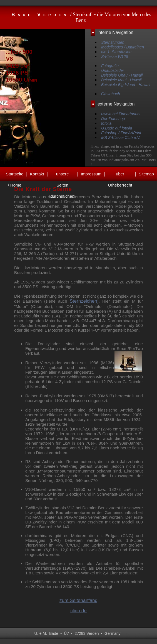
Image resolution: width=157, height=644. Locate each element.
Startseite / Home (15, 176)
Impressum (91, 174)
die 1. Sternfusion (116, 52)
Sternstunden (113, 42)
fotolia (106, 123)
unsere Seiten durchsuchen (63, 176)
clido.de (78, 611)
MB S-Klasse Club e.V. (121, 138)
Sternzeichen (84, 301)
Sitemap (146, 174)
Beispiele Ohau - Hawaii (122, 75)
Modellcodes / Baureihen (123, 47)
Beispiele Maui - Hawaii (121, 80)
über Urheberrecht (120, 176)
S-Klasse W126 (114, 57)
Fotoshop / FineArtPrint (121, 133)
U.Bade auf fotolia (117, 128)
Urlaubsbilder (113, 70)
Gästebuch (111, 94)
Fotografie (110, 66)
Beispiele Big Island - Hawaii (126, 85)
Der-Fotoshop (113, 119)
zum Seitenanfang (78, 600)
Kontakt (37, 174)
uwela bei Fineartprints (121, 114)
